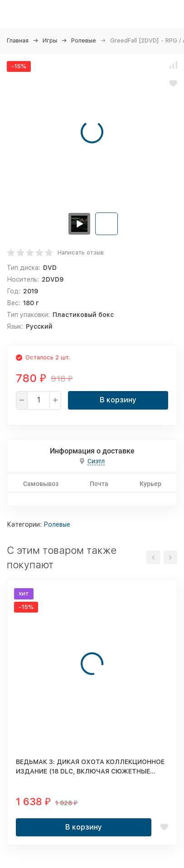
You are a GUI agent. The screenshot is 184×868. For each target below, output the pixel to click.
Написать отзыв (81, 252)
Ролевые (84, 40)
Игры (50, 40)
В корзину (118, 400)
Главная (18, 40)
